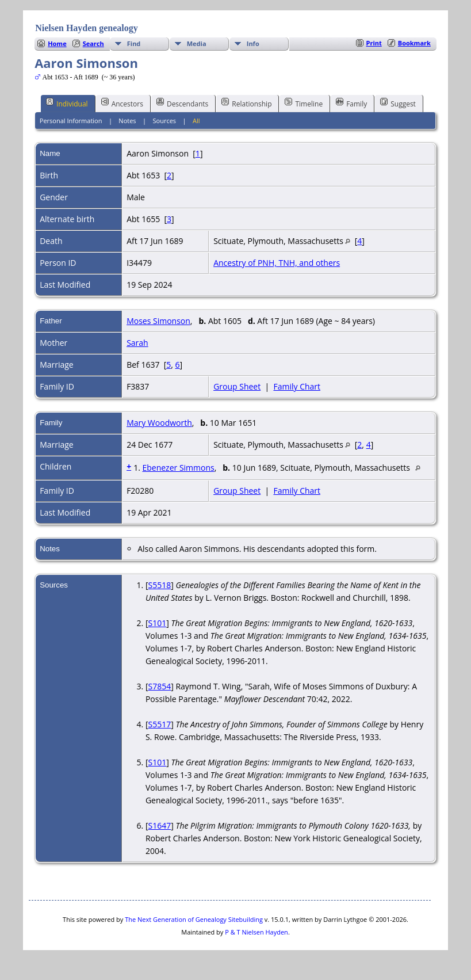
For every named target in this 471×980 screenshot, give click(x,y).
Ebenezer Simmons (178, 468)
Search (93, 43)
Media (197, 43)
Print (374, 43)
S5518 (160, 585)
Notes (127, 121)
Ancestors (122, 103)
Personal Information (71, 121)
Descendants (182, 103)
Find (134, 43)
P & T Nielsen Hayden (256, 932)
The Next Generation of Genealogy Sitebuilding (194, 919)
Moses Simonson (158, 321)
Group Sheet (237, 386)
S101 (158, 623)
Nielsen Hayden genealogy (87, 28)
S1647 (160, 825)
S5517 (160, 724)
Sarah (137, 343)
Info (253, 43)
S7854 (160, 686)
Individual (67, 103)
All (196, 121)
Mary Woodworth (159, 423)
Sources (165, 121)
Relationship (246, 103)
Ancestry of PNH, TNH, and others (277, 263)
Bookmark (414, 43)
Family (351, 103)
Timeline (304, 103)
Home (57, 43)
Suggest (398, 103)
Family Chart (297, 386)
